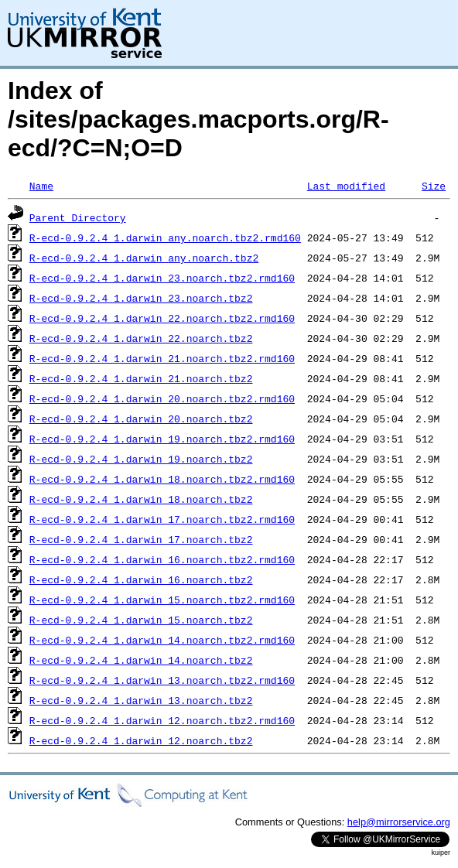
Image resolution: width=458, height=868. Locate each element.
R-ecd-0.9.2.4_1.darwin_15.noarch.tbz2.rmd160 (162, 600)
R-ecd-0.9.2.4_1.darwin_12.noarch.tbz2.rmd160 (162, 720)
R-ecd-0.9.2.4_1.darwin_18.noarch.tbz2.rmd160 (162, 479)
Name (41, 186)
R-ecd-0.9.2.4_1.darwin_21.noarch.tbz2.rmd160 (162, 358)
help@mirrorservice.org (399, 822)
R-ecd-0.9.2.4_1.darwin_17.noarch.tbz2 (141, 539)
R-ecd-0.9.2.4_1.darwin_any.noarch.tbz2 (144, 258)
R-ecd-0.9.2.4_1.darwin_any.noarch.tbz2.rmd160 (165, 238)
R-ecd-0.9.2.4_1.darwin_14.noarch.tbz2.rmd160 (162, 640)
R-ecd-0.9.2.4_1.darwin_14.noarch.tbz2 (141, 660)
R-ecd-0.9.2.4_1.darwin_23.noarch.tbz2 (141, 298)
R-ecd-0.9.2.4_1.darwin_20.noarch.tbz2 (141, 419)
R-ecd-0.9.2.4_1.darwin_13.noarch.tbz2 (141, 700)
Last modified (346, 186)
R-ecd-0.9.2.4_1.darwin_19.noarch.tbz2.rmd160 (162, 439)
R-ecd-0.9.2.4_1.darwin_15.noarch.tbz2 (141, 620)
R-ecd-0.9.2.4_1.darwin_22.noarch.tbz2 (141, 338)
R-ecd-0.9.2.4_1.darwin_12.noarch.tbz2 (141, 740)
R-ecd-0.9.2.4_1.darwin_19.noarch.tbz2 (141, 459)
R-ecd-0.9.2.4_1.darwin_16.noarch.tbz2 (141, 579)
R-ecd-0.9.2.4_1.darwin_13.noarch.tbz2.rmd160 (162, 680)
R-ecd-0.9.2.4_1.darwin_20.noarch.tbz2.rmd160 (162, 398)
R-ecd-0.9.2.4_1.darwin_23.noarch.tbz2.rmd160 (162, 278)
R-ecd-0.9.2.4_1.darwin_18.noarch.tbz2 (141, 499)
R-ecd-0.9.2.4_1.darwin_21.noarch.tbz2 (141, 378)
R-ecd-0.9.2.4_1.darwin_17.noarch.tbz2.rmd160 (162, 519)
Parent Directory (78, 217)
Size (434, 186)
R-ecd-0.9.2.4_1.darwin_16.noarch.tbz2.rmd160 (162, 559)
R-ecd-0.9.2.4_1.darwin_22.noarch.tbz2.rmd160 (162, 318)
